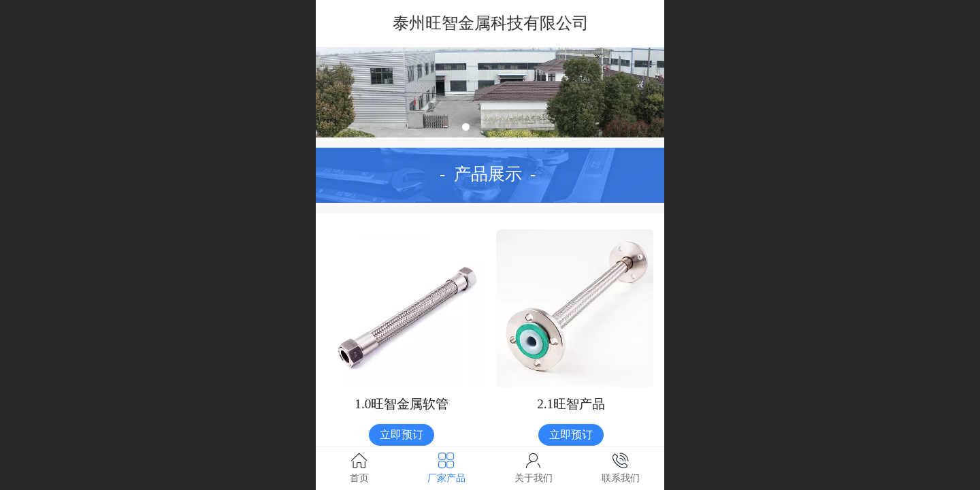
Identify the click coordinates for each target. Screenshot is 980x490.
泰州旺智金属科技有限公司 (491, 23)
